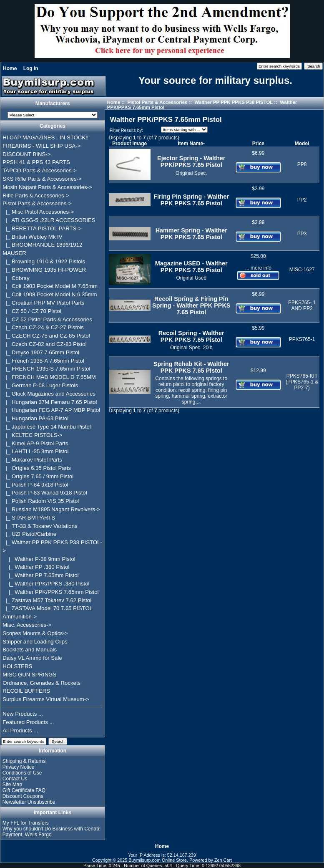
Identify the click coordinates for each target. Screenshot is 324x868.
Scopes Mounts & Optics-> (35, 633)
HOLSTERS (17, 666)
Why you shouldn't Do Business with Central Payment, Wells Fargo (51, 832)
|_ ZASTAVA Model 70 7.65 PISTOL (48, 608)
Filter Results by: (126, 130)
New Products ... (23, 714)
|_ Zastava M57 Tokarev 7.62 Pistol (47, 600)
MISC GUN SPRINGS (29, 675)
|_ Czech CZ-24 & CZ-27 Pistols (43, 327)
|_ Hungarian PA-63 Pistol (35, 418)
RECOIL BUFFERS (26, 691)
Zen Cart (223, 860)
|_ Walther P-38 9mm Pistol (39, 559)
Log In (31, 68)
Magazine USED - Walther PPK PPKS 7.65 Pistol (191, 267)
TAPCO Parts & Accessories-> (39, 170)
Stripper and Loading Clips (35, 642)
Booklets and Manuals (30, 650)
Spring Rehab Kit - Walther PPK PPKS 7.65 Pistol (191, 367)
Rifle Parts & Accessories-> (36, 196)
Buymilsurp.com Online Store (158, 860)
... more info (258, 268)
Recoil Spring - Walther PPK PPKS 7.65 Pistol (191, 336)
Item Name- (191, 144)
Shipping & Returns (24, 761)
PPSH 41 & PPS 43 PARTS (36, 162)
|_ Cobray (16, 278)
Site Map (12, 785)
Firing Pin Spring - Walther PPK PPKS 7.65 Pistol (191, 200)
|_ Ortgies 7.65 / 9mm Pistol (38, 476)
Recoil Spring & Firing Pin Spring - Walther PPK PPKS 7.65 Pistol (191, 305)
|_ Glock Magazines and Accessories (49, 394)
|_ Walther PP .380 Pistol (36, 567)
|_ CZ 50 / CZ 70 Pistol (32, 311)
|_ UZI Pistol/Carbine (29, 534)
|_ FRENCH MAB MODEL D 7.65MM (49, 377)
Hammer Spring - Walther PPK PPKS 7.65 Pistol (191, 234)
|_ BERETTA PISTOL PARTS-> (42, 228)
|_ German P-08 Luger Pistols (40, 385)
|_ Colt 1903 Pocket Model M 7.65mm (50, 286)
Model (302, 144)
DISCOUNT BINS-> (26, 154)
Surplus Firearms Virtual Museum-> (46, 699)
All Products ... (20, 730)
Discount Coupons (23, 796)
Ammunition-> (20, 617)
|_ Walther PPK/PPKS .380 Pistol (46, 584)
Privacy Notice (19, 767)
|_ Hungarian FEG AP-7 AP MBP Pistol (51, 410)
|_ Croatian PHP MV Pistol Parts (43, 303)
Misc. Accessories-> (27, 625)
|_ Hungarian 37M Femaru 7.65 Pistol (50, 402)
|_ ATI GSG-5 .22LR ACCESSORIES (49, 220)
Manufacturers (53, 103)
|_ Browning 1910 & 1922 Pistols (44, 261)
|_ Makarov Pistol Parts (32, 460)
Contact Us (15, 779)
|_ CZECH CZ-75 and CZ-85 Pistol (46, 336)
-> (37, 203)
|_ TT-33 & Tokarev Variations (40, 526)
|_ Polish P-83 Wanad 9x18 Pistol (45, 493)
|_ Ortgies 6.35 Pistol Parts (37, 468)
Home (10, 68)
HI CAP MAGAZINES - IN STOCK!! (45, 138)
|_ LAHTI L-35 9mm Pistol (35, 451)
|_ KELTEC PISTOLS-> (32, 435)
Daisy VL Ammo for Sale (32, 658)
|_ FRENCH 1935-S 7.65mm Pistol (46, 369)
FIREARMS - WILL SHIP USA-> (41, 146)
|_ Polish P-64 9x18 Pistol (35, 485)
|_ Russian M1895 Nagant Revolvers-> (51, 509)
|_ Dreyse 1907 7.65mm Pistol (41, 352)
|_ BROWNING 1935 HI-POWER (44, 270)
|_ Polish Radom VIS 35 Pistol (41, 501)
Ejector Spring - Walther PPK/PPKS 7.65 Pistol (191, 161)
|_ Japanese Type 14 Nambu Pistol (46, 427)
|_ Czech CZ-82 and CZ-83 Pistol (44, 344)
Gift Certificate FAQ (24, 790)
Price (258, 144)
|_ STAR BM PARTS (29, 518)
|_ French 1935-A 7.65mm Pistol (43, 361)
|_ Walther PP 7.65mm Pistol (40, 575)
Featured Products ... (28, 722)
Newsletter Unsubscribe (29, 802)
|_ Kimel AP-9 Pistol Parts (35, 443)
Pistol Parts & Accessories (157, 102)
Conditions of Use (22, 773)
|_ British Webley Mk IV (32, 237)
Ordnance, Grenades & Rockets (41, 683)
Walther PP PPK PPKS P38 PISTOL (234, 102)
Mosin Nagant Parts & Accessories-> (47, 187)
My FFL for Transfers (26, 823)
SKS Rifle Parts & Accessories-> (42, 179)
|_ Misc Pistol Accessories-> (38, 212)
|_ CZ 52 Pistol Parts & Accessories (47, 319)
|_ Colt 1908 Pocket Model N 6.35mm (50, 294)
